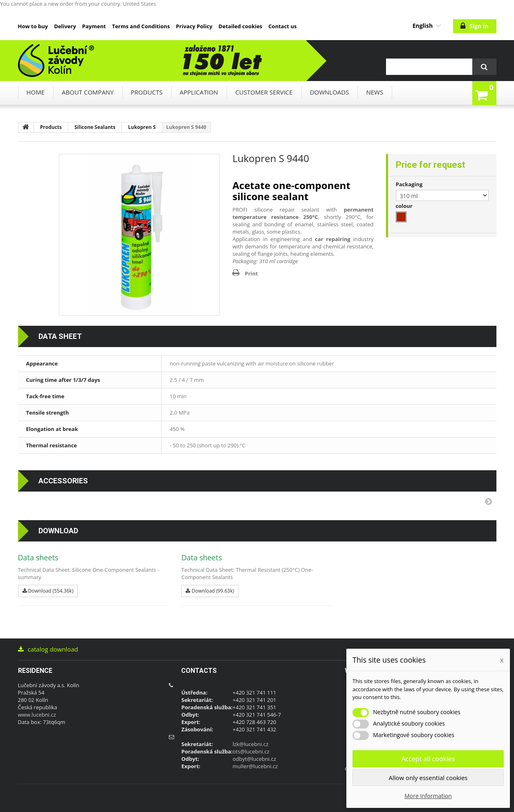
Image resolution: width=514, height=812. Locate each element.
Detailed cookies (240, 26)
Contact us (282, 26)
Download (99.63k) (210, 591)
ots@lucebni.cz (251, 751)
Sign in (479, 26)
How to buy (33, 26)
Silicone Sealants (95, 127)
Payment (94, 26)
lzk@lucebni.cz (251, 744)
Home (36, 92)
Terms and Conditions (141, 26)
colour (405, 206)
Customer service (264, 92)
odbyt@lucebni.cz (254, 759)
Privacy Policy (194, 26)
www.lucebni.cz (37, 715)
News (375, 92)
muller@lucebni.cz (255, 766)
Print (251, 273)
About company (88, 92)
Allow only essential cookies (428, 778)
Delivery (65, 26)
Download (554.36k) (48, 591)
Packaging (410, 184)
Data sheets (38, 557)
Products (147, 92)
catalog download (48, 649)
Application (199, 92)
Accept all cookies (428, 759)
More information (428, 796)
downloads (330, 92)
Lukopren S (142, 127)
